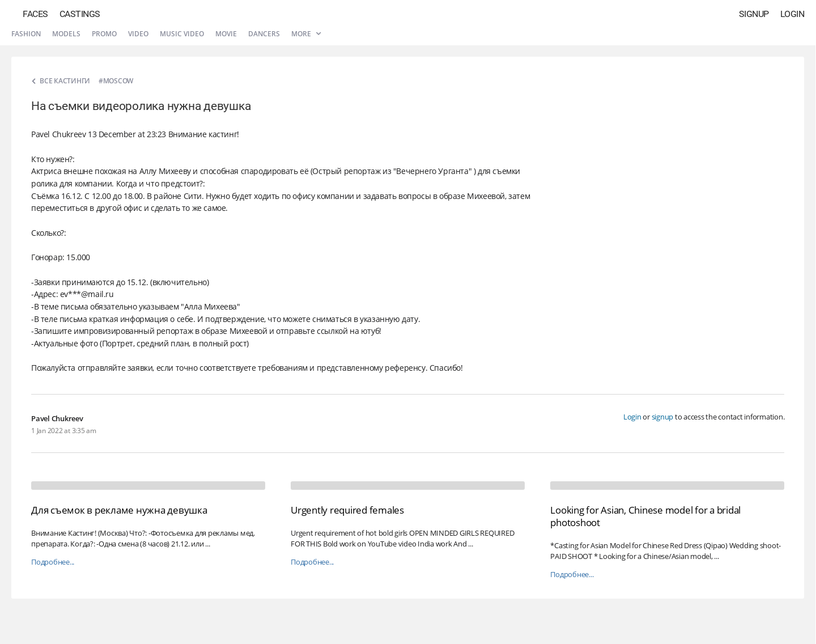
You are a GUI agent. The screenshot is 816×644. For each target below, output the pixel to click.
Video (138, 34)
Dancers (264, 34)
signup (663, 417)
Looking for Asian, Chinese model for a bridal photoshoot (645, 516)
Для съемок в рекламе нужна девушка (119, 510)
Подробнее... (53, 562)
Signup (754, 14)
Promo (104, 34)
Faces (35, 14)
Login (792, 14)
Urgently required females (347, 510)
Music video (182, 34)
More (306, 34)
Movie (226, 34)
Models (66, 34)
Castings (80, 14)
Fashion (26, 34)
